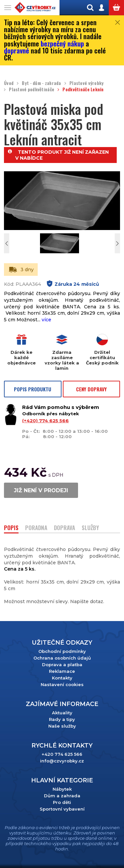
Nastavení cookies (62, 684)
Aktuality (62, 713)
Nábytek (62, 789)
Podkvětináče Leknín (83, 89)
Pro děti (62, 802)
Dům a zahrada (62, 796)
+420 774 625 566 (62, 754)
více (46, 320)
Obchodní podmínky (62, 651)
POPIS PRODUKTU (33, 389)
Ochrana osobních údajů (62, 658)
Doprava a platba (62, 665)
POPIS (11, 528)
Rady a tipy (62, 719)
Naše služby (62, 726)
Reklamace (62, 671)
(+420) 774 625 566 (45, 421)
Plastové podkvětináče (32, 89)
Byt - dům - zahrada (41, 83)
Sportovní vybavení (62, 809)
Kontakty (62, 678)
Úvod (9, 83)
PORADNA (36, 528)
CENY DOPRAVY (91, 389)
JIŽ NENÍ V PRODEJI (41, 490)
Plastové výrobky (86, 83)
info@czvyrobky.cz (62, 761)
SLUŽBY (90, 528)
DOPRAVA (64, 528)
